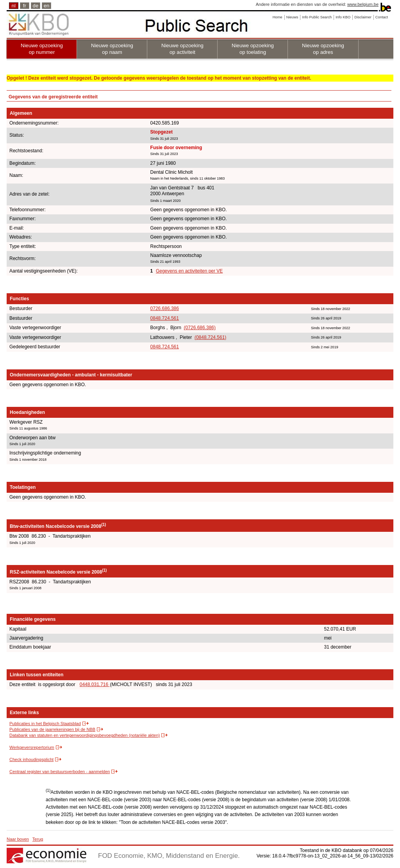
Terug (38, 839)
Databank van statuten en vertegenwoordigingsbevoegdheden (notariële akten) (85, 735)
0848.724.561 (165, 318)
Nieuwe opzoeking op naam (112, 49)
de (36, 6)
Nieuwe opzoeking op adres (323, 49)
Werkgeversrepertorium (32, 747)
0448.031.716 (95, 684)
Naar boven (18, 839)
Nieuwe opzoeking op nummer (42, 49)
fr (25, 6)
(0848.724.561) (210, 337)
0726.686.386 (165, 308)
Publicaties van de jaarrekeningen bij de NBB (52, 729)
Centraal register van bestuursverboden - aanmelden (60, 772)
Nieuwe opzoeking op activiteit (182, 49)
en (47, 6)
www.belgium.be (363, 4)
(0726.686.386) (200, 328)
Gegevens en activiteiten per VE (189, 271)
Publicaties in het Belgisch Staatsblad (45, 724)
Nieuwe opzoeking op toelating (253, 49)
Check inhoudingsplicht (31, 759)
